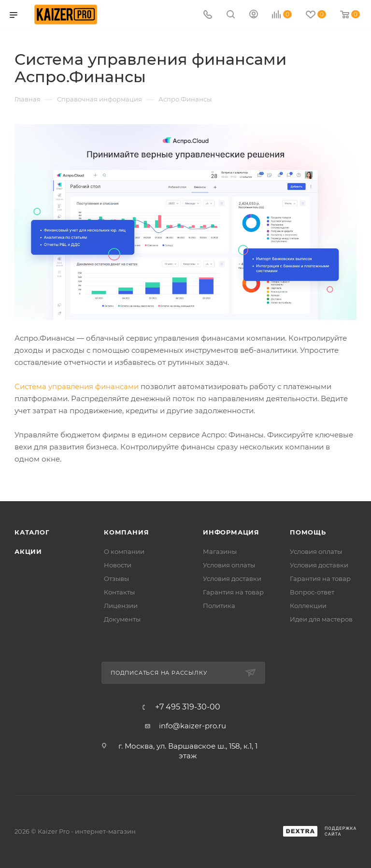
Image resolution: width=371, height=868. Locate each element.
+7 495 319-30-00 (188, 707)
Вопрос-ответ (312, 592)
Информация (231, 532)
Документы (122, 619)
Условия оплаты (229, 565)
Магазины (220, 551)
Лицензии (121, 606)
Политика (219, 606)
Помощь (308, 532)
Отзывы (116, 579)
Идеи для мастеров (321, 619)
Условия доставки (232, 579)
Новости (118, 565)
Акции (28, 551)
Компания (126, 532)
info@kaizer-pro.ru (193, 726)
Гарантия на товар (233, 592)
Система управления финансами (77, 386)
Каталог (32, 532)
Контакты (119, 592)
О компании (124, 551)
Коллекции (308, 606)
